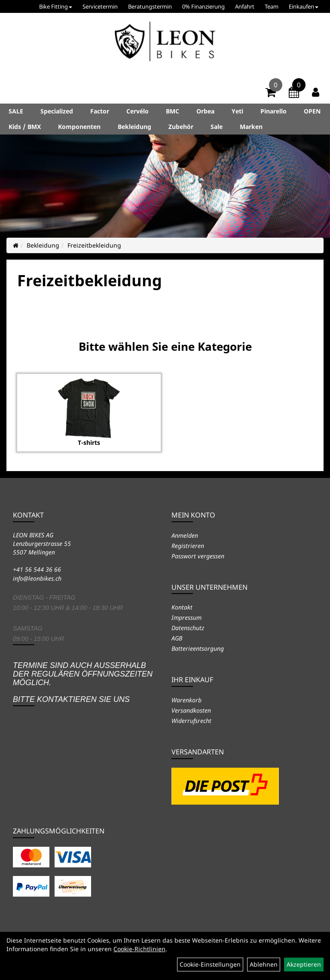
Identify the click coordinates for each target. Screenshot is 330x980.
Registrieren (188, 546)
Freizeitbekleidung (94, 245)
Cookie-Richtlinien (139, 949)
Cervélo (137, 111)
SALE (16, 111)
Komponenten (79, 127)
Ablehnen (264, 964)
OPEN (312, 111)
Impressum (186, 617)
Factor (100, 111)
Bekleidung (134, 127)
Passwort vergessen (198, 556)
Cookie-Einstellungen (210, 964)
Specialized (57, 111)
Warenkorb (186, 700)
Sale (217, 127)
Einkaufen (304, 6)
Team (272, 6)
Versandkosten (191, 710)
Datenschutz (188, 628)
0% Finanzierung (203, 6)
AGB (177, 638)
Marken (251, 127)
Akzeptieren (304, 964)
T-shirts (89, 443)
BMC (173, 111)
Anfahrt (245, 6)
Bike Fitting (56, 6)
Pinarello (273, 111)
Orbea (205, 111)
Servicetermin (100, 6)
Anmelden (185, 535)
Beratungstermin (150, 6)
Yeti (237, 111)
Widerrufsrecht (191, 721)
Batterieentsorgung (198, 648)
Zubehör (181, 127)
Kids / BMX (25, 127)
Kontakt (182, 607)
